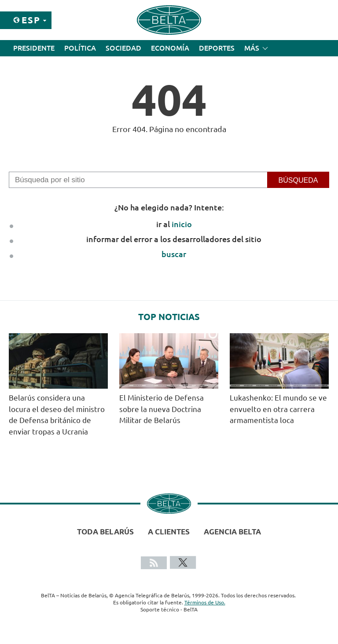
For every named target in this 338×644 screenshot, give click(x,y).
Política (80, 48)
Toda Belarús (105, 532)
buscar (174, 254)
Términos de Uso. (205, 602)
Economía (170, 48)
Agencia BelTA (232, 532)
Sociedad (123, 48)
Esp (31, 20)
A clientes (169, 532)
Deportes (217, 48)
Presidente (34, 48)
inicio (182, 224)
